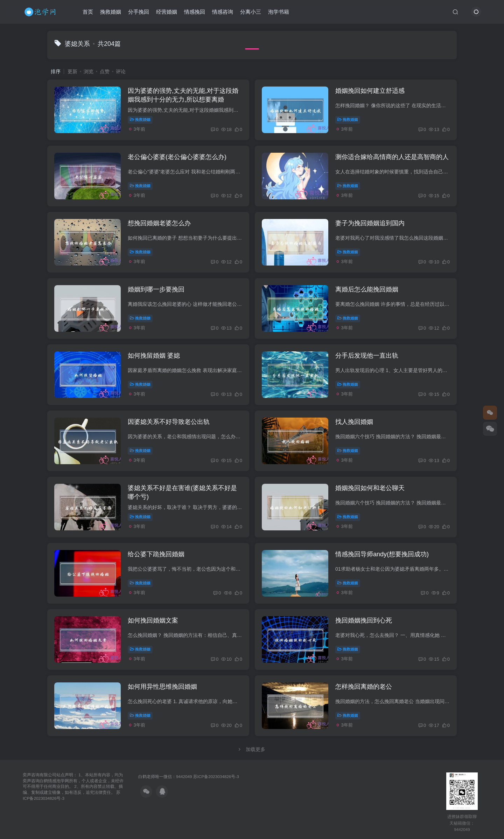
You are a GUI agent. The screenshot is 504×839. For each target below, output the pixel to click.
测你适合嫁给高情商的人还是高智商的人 (392, 157)
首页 (88, 12)
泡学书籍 (279, 12)
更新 (72, 71)
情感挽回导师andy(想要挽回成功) (382, 554)
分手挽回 (139, 12)
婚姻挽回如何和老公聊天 (370, 488)
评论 (121, 71)
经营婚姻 (167, 12)
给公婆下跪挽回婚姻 (156, 554)
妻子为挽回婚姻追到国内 (370, 223)
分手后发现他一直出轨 (367, 356)
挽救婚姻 (111, 12)
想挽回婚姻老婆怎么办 (159, 223)
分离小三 (251, 12)
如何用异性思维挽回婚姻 (162, 687)
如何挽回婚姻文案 (153, 620)
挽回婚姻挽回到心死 (364, 620)
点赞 (105, 71)
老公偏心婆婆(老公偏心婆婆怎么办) (177, 157)
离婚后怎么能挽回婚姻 (367, 289)
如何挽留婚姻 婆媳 (154, 356)
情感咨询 (223, 12)
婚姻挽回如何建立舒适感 (370, 91)
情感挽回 (195, 12)
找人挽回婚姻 (354, 422)
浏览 (89, 71)
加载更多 (252, 749)
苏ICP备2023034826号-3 (216, 776)
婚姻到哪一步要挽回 (156, 289)
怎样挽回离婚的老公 (364, 687)
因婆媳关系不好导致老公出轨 (169, 422)
